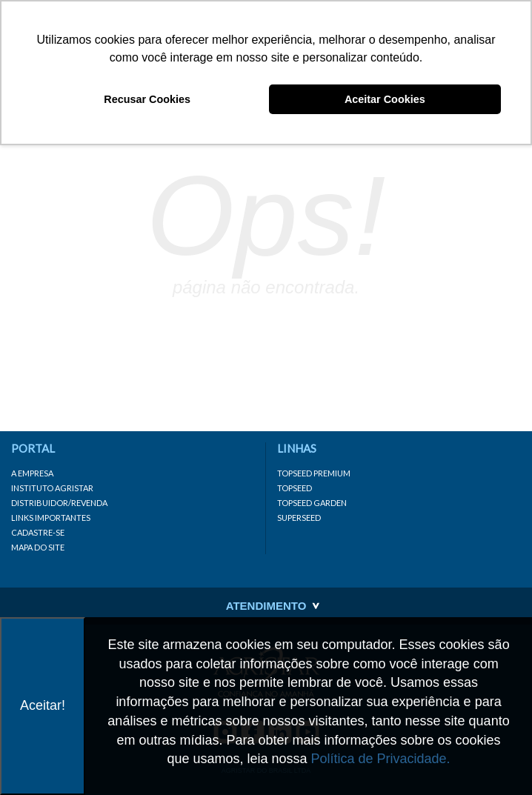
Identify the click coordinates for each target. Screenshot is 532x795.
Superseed (299, 518)
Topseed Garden (312, 503)
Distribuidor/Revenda (59, 503)
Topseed (295, 488)
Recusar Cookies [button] (147, 99)
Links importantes (51, 518)
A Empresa (32, 473)
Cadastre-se (38, 532)
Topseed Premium (314, 473)
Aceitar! (43, 705)
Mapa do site (38, 547)
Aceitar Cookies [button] (385, 99)
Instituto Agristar (52, 488)
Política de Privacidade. (381, 759)
